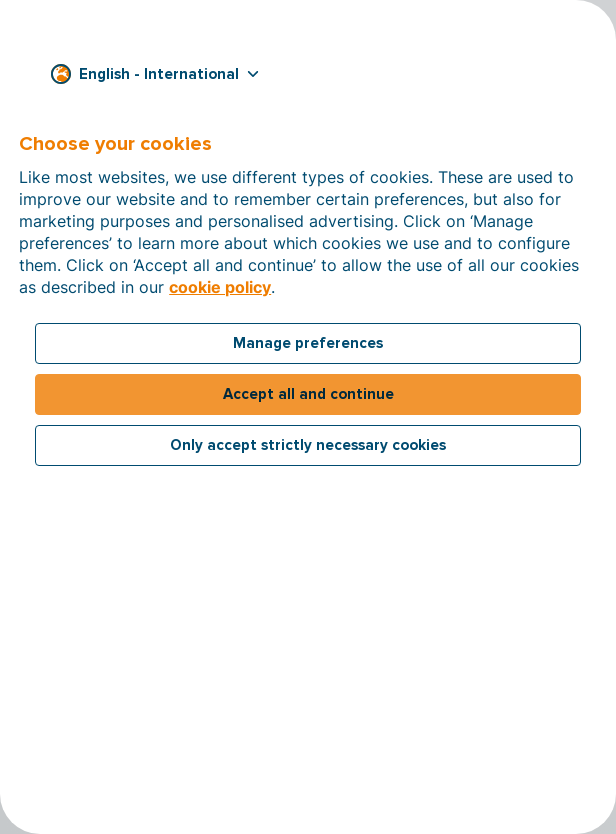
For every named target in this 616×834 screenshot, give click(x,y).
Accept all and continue (308, 394)
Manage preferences (308, 343)
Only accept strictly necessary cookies (308, 445)
